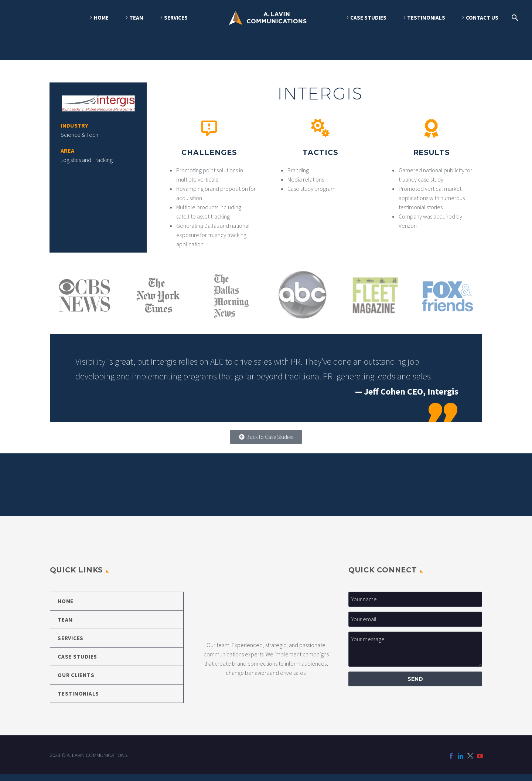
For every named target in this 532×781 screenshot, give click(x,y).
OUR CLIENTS (76, 682)
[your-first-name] (415, 606)
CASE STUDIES (368, 18)
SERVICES (176, 18)
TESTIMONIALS (426, 18)
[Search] (514, 18)
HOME (101, 18)
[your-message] (415, 656)
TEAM (136, 18)
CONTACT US (482, 18)
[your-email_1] (415, 626)
